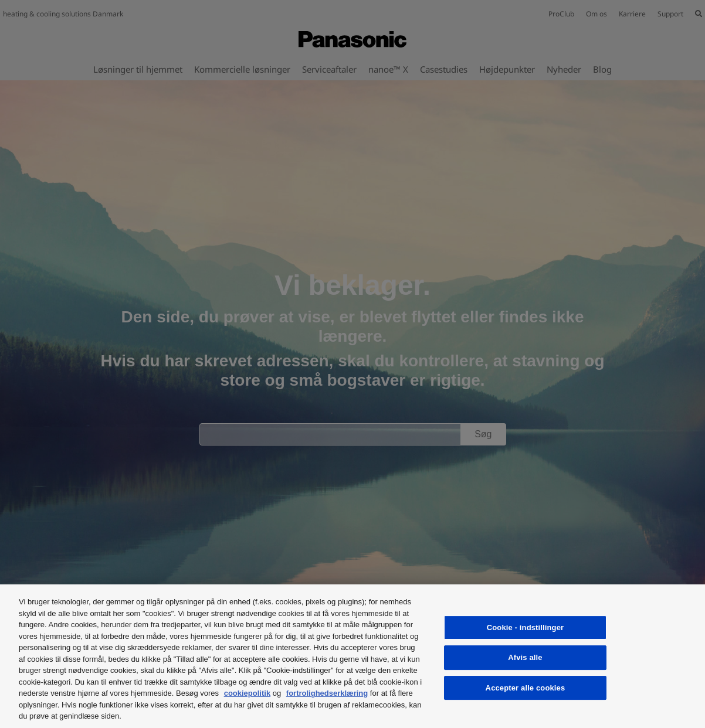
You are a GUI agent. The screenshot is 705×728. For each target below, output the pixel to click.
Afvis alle (525, 657)
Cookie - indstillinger (525, 627)
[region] (352, 656)
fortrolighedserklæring (327, 693)
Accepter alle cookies (526, 688)
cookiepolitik (247, 693)
